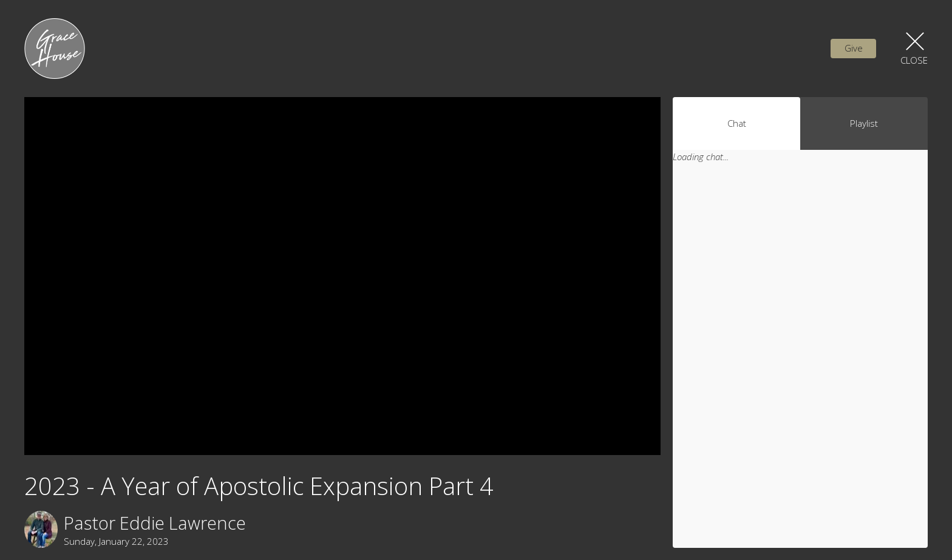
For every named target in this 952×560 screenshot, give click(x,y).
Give (854, 48)
